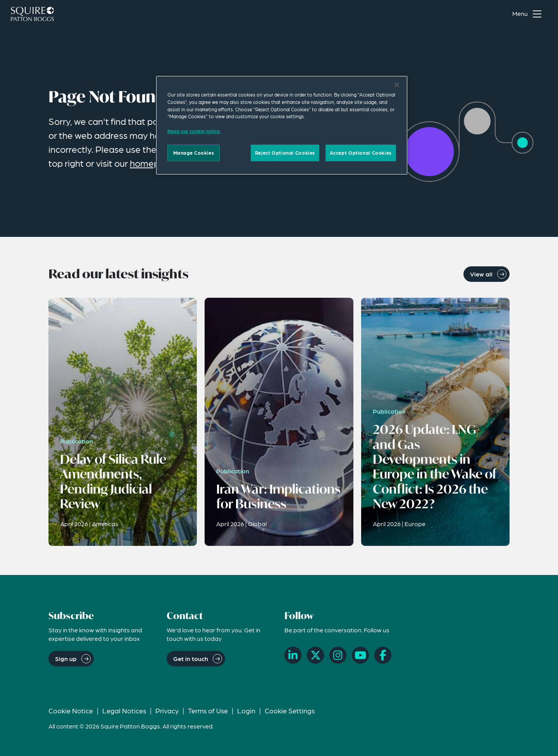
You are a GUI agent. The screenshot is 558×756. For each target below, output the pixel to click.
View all (481, 274)
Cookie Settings (290, 710)
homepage (153, 163)
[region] (282, 125)
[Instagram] (338, 655)
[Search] (493, 14)
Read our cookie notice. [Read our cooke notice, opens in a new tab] (194, 131)
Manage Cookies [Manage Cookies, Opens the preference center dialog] (194, 153)
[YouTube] (360, 655)
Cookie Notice (71, 710)
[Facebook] (383, 655)
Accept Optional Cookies (361, 153)
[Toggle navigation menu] (529, 14)
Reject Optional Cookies (285, 153)
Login (246, 710)
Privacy (167, 710)
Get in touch (191, 658)
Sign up (66, 658)
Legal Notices (124, 710)
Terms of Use (208, 710)
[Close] (397, 85)
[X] (315, 655)
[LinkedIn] (293, 655)
